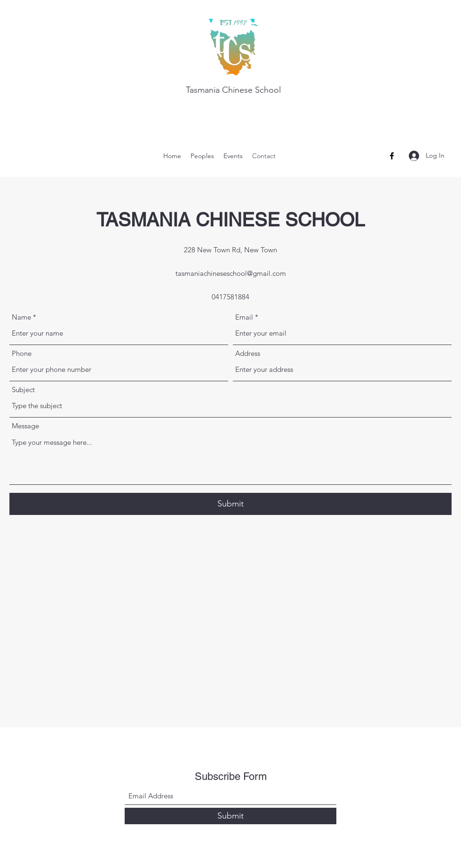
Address (248, 353)
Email (244, 317)
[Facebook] (392, 156)
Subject (23, 390)
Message (25, 426)
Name (21, 317)
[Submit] (230, 504)
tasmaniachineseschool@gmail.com (231, 273)
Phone (22, 353)
